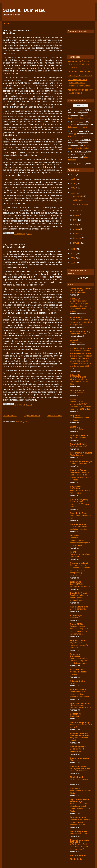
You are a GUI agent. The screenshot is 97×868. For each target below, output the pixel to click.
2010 (73, 258)
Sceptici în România (80, 435)
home (6, 24)
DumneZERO (76, 624)
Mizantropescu (77, 391)
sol (75, 124)
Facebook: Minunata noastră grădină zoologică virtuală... (79, 598)
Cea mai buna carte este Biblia (79, 841)
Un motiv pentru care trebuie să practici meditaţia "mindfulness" (79, 83)
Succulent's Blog (78, 513)
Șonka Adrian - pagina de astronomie (81, 289)
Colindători (10, 33)
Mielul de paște (77, 455)
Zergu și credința (78, 640)
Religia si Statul (77, 429)
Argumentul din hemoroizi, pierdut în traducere (79, 645)
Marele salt (75, 760)
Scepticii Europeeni (78, 834)
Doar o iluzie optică (78, 771)
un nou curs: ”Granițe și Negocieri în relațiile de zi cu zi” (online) (81, 322)
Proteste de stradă (14, 247)
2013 (73, 193)
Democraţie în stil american (80, 76)
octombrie (78, 211)
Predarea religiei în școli (80, 707)
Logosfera (75, 416)
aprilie (76, 229)
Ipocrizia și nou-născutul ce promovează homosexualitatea (80, 822)
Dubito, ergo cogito (79, 758)
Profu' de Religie (78, 444)
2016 (73, 179)
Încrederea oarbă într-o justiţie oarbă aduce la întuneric (78, 64)
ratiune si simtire (78, 690)
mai (75, 224)
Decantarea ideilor (79, 524)
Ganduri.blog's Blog (80, 723)
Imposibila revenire (78, 334)
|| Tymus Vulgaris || (79, 499)
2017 (73, 174)
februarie (78, 238)
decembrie (78, 196)
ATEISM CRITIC (78, 670)
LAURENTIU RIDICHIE (81, 349)
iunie (76, 220)
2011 (73, 254)
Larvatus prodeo (77, 342)
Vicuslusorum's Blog (80, 331)
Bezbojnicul (76, 714)
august (77, 215)
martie (76, 234)
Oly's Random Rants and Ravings (80, 801)
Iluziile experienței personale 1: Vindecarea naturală (81, 504)
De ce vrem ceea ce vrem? (80, 71)
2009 (73, 263)
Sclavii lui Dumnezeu (24, 10)
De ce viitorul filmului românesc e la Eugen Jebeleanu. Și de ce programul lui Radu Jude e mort (81, 306)
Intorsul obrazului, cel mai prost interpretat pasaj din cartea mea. (79, 661)
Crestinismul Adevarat (81, 453)
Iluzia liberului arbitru (77, 136)
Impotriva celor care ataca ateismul (80, 704)
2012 (73, 249)
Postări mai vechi (55, 416)
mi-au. (73, 683)
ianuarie (77, 243)
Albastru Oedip (77, 681)
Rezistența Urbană (79, 563)
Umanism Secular (79, 470)
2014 (73, 188)
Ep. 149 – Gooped (78, 438)
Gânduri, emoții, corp (79, 464)
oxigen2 (74, 340)
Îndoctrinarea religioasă (78, 127)
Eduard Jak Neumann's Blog (78, 376)
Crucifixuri (74, 716)
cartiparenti (76, 582)
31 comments (20, 405)
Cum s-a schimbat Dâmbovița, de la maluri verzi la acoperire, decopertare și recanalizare (80, 570)
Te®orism (74, 618)
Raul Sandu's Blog (79, 607)
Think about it (77, 777)
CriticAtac (75, 299)
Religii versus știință (79, 446)
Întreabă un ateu (78, 818)
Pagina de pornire (32, 416)
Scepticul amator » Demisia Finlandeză (80, 735)
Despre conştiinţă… (78, 609)
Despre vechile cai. (78, 393)
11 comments (20, 234)
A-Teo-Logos (76, 616)
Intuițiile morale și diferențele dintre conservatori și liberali (79, 694)
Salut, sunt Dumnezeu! (76, 655)
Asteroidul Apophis (78, 292)
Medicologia (76, 859)
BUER (73, 399)
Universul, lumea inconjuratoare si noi (80, 768)
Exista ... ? (75, 427)
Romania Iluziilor (78, 747)
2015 (73, 184)
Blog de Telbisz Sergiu (81, 461)
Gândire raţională (78, 831)
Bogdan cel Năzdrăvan (76, 487)
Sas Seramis (76, 318)
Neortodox (75, 788)
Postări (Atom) (23, 422)
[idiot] (73, 552)
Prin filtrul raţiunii (79, 856)
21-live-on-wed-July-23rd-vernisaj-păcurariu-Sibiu (80, 381)
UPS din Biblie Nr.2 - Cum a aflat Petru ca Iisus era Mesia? (79, 846)
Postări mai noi (10, 416)
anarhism (75, 536)
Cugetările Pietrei (78, 593)
